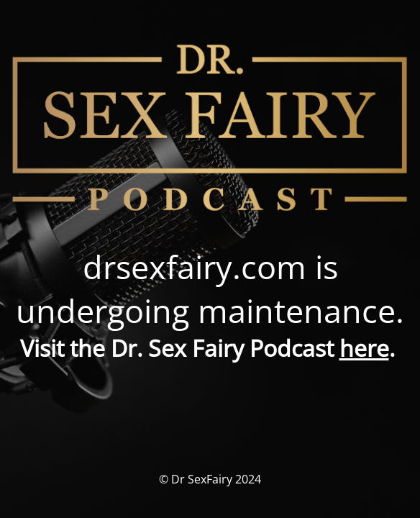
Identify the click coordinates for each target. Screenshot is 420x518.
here (364, 348)
